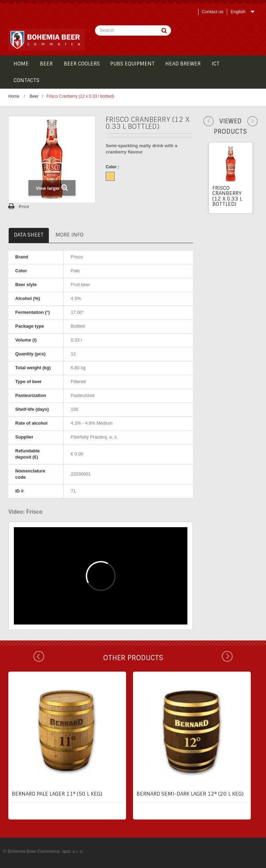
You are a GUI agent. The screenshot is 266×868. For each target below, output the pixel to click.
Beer (34, 96)
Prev (39, 656)
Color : (113, 167)
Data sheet (29, 235)
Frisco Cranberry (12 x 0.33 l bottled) (227, 196)
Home (14, 96)
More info (69, 235)
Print (24, 207)
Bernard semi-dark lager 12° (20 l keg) (190, 794)
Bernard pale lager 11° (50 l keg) (57, 794)
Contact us (213, 12)
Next (227, 656)
